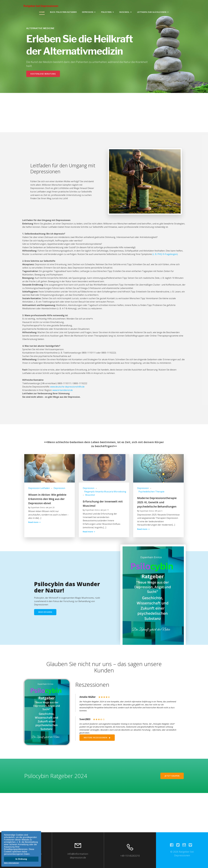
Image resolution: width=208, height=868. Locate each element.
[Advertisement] (104, 112)
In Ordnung (21, 859)
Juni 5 (160, 511)
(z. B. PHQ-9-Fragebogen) (165, 254)
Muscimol (90, 495)
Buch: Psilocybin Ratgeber (63, 12)
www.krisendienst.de (63, 390)
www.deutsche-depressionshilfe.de (67, 387)
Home (42, 12)
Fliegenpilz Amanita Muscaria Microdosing (105, 492)
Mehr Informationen (11, 863)
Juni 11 (106, 510)
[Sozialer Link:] (173, 845)
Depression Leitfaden (39, 488)
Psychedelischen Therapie (151, 492)
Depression (59, 488)
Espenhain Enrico (38, 507)
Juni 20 (52, 507)
